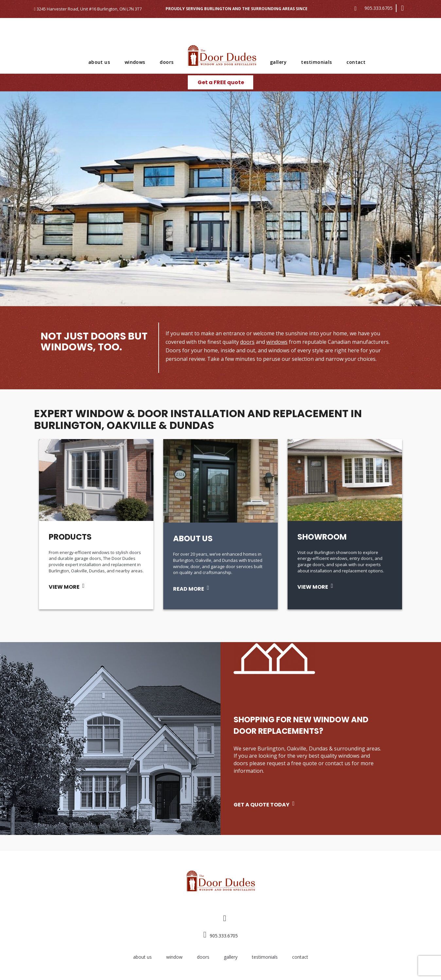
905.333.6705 (379, 8)
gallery (278, 62)
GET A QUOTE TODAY (262, 805)
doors (167, 62)
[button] (10, 199)
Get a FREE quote (221, 82)
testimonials (316, 62)
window (174, 957)
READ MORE (189, 589)
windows (135, 62)
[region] (220, 199)
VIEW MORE (64, 587)
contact (356, 62)
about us (99, 62)
